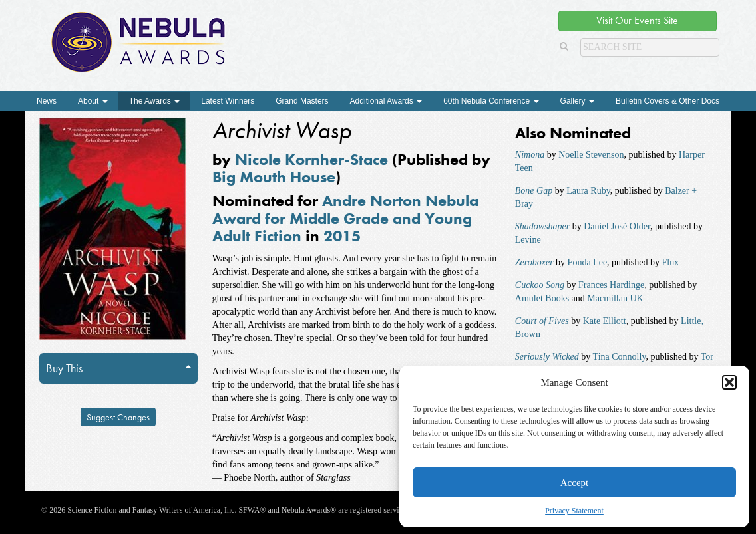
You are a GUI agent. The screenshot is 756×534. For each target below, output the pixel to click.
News (47, 101)
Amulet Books (542, 298)
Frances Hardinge (611, 285)
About (93, 101)
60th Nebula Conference (491, 101)
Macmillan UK (615, 298)
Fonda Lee (587, 262)
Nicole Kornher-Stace (311, 159)
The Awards (154, 101)
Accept (574, 483)
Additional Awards (386, 101)
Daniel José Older (617, 226)
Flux (671, 262)
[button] (729, 382)
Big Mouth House (274, 177)
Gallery (577, 101)
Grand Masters (302, 101)
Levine (528, 240)
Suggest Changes (118, 417)
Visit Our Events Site (637, 20)
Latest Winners (228, 101)
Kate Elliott (605, 321)
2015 (342, 236)
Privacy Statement (574, 511)
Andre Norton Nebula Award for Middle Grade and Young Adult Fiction (345, 218)
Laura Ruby (588, 191)
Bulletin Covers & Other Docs (667, 101)
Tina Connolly (620, 357)
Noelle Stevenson (591, 155)
